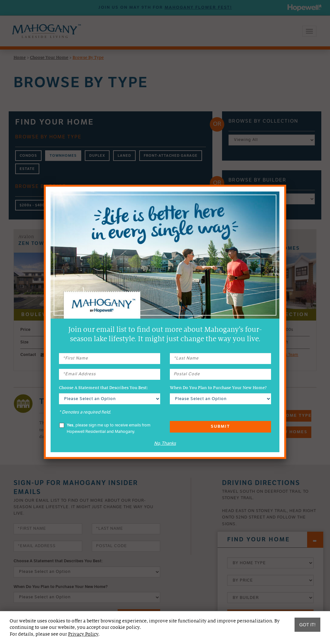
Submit (220, 427)
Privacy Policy (83, 634)
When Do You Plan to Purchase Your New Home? (218, 388)
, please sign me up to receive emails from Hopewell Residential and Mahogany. (105, 428)
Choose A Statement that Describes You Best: (103, 388)
